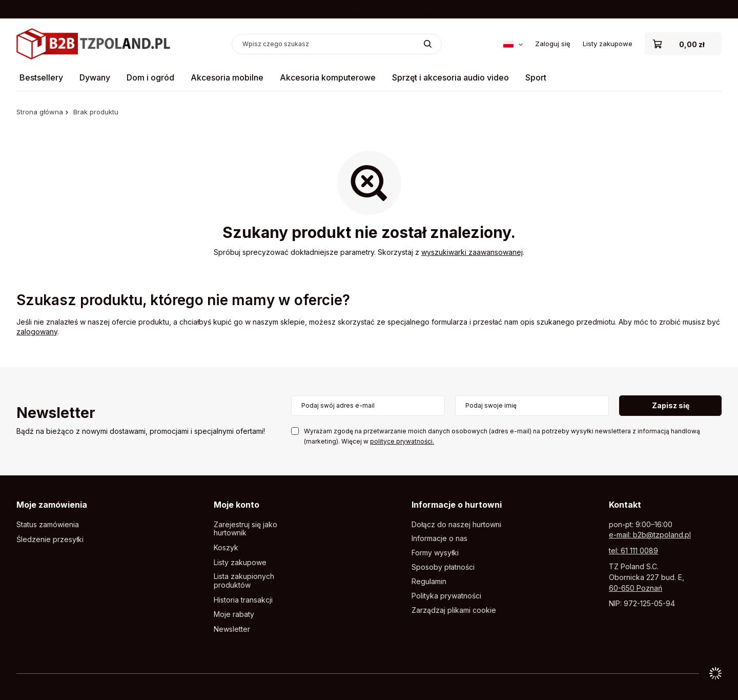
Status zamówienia (48, 525)
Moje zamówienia (52, 505)
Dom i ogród (150, 77)
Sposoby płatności (443, 567)
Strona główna (40, 112)
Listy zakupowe (608, 44)
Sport (536, 77)
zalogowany (37, 332)
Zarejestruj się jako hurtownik (245, 529)
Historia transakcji (243, 600)
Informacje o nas (439, 538)
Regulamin (429, 582)
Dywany (95, 77)
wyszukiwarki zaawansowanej (472, 252)
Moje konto (237, 505)
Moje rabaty (234, 614)
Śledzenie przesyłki (50, 539)
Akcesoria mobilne (227, 77)
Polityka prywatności (446, 596)
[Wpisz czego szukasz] (337, 44)
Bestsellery (41, 77)
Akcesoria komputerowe (328, 77)
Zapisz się (671, 405)
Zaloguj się (553, 44)
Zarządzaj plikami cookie (454, 610)
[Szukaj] (428, 44)
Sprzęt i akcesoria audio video (450, 77)
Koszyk (226, 548)
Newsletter (56, 414)
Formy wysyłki (435, 553)
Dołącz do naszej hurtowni (456, 525)
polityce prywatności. (402, 441)
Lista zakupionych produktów (244, 581)
